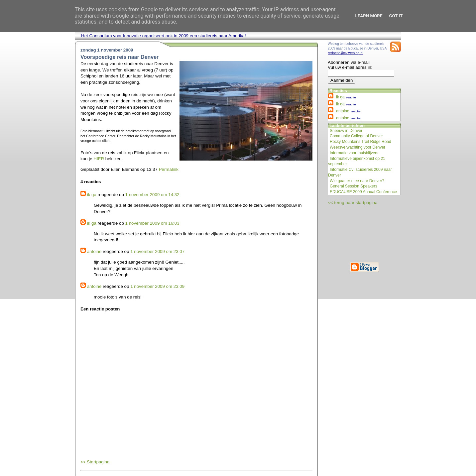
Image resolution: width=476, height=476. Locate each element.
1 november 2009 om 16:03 (152, 223)
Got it (396, 16)
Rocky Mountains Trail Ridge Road (360, 142)
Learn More (369, 16)
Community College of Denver (356, 136)
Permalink (169, 169)
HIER (99, 159)
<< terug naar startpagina (353, 203)
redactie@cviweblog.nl (346, 53)
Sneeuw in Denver (346, 131)
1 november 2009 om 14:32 (152, 195)
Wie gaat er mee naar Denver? (357, 181)
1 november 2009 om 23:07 (157, 251)
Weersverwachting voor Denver (357, 147)
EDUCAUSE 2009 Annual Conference (363, 192)
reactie (351, 97)
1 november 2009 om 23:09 (157, 286)
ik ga (92, 195)
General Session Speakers (354, 186)
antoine (94, 251)
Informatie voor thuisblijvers (354, 153)
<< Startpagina (95, 462)
